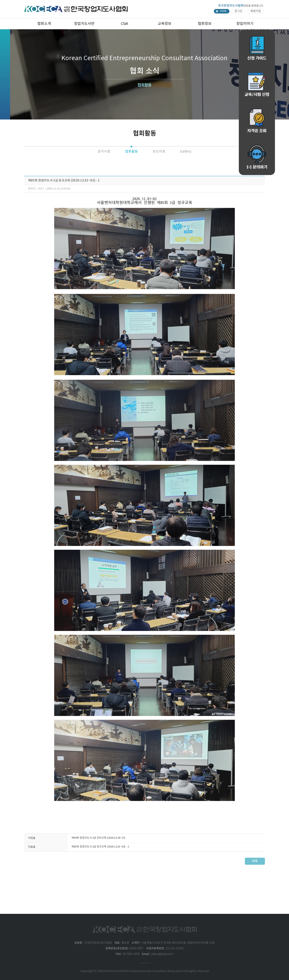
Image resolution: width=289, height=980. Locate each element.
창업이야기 (245, 24)
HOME (223, 11)
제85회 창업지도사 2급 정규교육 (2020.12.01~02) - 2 (100, 847)
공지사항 (104, 152)
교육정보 (165, 24)
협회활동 (131, 152)
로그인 (239, 11)
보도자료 (159, 152)
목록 (255, 861)
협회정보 (205, 24)
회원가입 (256, 11)
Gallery (186, 152)
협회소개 (44, 24)
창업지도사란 (84, 24)
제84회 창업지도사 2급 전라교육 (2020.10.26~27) (98, 838)
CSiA (124, 24)
